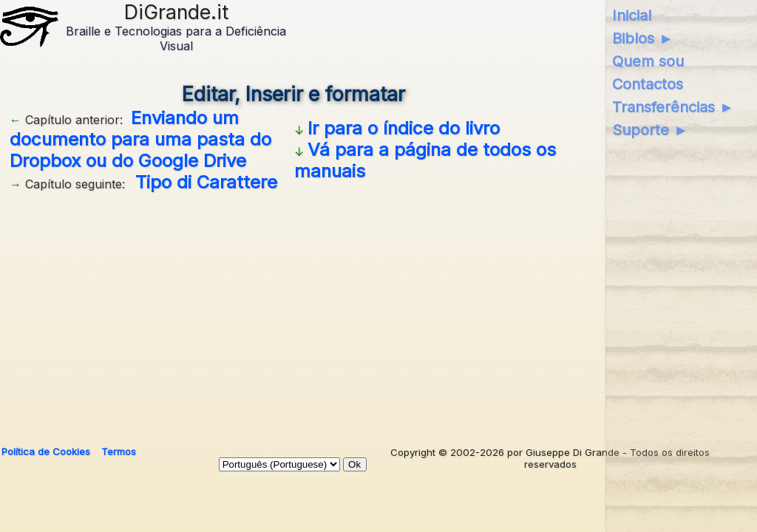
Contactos (648, 84)
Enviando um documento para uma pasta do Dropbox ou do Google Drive (140, 139)
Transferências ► (673, 107)
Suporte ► (650, 130)
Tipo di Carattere (206, 182)
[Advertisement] (294, 313)
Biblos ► (643, 38)
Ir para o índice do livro (404, 128)
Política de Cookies (46, 451)
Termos (119, 451)
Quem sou (648, 61)
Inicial (632, 16)
